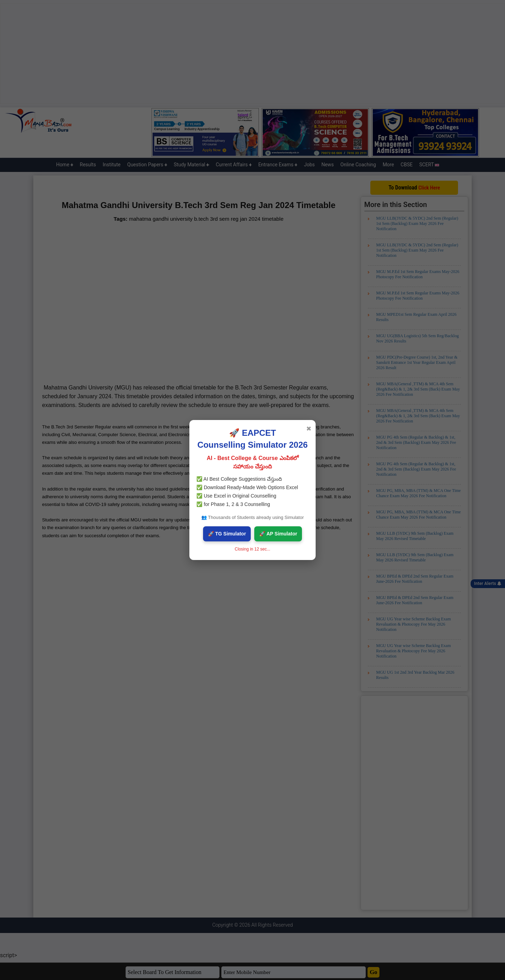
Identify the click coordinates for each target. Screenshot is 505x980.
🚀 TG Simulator (227, 534)
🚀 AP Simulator (278, 534)
